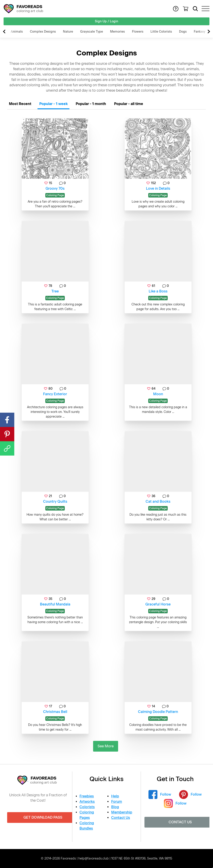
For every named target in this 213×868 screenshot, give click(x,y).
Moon (158, 394)
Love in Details (158, 188)
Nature (68, 32)
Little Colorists (161, 32)
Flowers (138, 32)
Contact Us (121, 818)
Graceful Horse (158, 604)
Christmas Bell (55, 712)
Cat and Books (158, 501)
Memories (117, 32)
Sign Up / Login (106, 21)
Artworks (87, 802)
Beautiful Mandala (55, 604)
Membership (122, 812)
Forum (117, 802)
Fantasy (199, 32)
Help (115, 796)
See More (106, 746)
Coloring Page (55, 195)
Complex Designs (43, 32)
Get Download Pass (43, 817)
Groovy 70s (55, 188)
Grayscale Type (92, 32)
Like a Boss (158, 291)
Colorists (87, 807)
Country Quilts (55, 501)
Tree (55, 291)
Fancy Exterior (55, 394)
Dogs (183, 32)
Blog (115, 807)
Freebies (87, 796)
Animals (17, 32)
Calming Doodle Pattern (158, 712)
